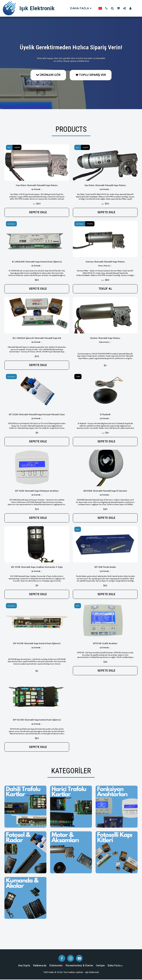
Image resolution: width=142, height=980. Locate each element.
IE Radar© (105, 415)
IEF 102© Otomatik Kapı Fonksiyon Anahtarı (37, 491)
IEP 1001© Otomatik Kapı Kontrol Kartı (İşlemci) (37, 644)
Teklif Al (105, 289)
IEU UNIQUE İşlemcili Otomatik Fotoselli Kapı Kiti (37, 338)
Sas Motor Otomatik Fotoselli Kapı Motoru (105, 185)
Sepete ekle (38, 212)
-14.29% (17, 147)
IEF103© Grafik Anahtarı (105, 644)
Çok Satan (11, 224)
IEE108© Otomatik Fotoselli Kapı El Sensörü (105, 491)
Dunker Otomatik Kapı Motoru (105, 338)
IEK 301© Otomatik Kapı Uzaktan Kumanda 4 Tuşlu (37, 567)
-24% (78, 377)
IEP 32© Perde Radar (105, 567)
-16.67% (86, 147)
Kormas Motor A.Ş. (104, 266)
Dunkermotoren (104, 342)
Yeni (9, 147)
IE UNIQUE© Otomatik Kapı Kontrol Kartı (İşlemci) (37, 262)
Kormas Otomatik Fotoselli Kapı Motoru (105, 262)
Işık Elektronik (36, 189)
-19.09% (90, 224)
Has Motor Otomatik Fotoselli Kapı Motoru (37, 185)
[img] (37, 162)
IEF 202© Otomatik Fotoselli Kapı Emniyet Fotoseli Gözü (37, 415)
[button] (106, 8)
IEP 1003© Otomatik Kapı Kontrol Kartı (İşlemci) (37, 720)
